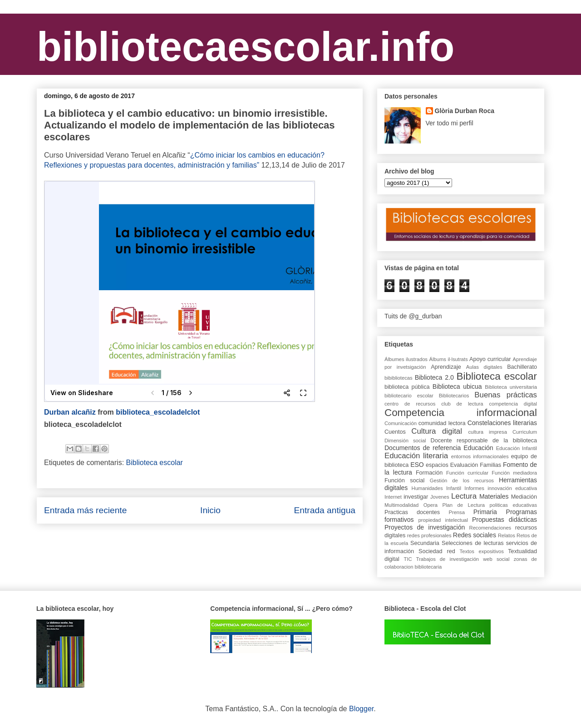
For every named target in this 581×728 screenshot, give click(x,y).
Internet (393, 497)
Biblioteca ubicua (457, 386)
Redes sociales (475, 535)
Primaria (485, 512)
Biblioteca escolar (155, 463)
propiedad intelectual (443, 520)
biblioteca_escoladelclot (158, 412)
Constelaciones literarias (502, 423)
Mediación (524, 497)
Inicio (210, 510)
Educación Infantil (517, 448)
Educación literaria (416, 456)
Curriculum (525, 432)
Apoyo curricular (490, 359)
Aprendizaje (446, 367)
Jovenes (440, 497)
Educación (478, 448)
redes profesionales (429, 535)
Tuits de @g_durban (413, 316)
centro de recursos (410, 404)
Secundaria (425, 543)
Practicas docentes (412, 512)
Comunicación (401, 423)
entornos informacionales (480, 456)
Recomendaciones (490, 528)
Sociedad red (437, 551)
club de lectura (462, 404)
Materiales (494, 496)
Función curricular (467, 473)
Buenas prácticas (506, 395)
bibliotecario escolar (409, 396)
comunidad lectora (442, 423)
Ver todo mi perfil (450, 123)
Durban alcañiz (70, 412)
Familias (490, 465)
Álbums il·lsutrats (449, 359)
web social (496, 559)
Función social (404, 480)
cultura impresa (487, 432)
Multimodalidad (401, 505)
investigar (416, 497)
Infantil (454, 488)
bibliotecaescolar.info (246, 47)
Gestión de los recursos (462, 480)
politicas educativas (514, 505)
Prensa (456, 512)
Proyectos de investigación (425, 527)
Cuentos (395, 432)
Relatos (507, 535)
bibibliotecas (399, 378)
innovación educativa (512, 488)
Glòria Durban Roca (465, 111)
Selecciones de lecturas (473, 543)
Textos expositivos (482, 551)
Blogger (361, 709)
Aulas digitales (484, 367)
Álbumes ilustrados (406, 359)
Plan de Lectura (464, 505)
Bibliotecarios (454, 396)
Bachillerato (522, 367)
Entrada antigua (325, 510)
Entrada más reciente (85, 510)
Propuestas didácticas (505, 520)
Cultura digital (437, 431)
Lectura (464, 496)
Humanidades (427, 488)
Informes (474, 488)
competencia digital (513, 404)
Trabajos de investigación (448, 559)
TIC (408, 559)
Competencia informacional (461, 413)
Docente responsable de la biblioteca (484, 441)
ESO (417, 465)
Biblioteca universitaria (511, 387)
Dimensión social (405, 441)
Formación (429, 473)
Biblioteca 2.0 (434, 377)
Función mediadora (514, 473)
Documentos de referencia (423, 448)
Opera (431, 505)
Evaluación (464, 465)
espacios (437, 465)
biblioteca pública (407, 387)
